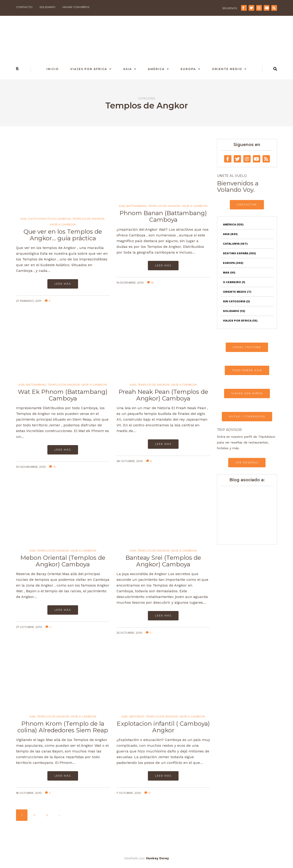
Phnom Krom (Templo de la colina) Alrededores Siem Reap (63, 727)
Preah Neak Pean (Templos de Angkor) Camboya (163, 395)
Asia (128, 69)
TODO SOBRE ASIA (247, 370)
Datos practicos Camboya (50, 219)
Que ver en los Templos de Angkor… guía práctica (63, 235)
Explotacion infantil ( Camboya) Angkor (163, 727)
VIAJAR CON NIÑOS (247, 393)
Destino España (239, 253)
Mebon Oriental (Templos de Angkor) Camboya (63, 561)
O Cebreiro (234, 282)
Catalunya (235, 244)
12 (148, 793)
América (156, 69)
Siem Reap (137, 717)
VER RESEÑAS (247, 462)
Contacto (24, 7)
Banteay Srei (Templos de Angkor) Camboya (163, 561)
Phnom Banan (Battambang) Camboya (163, 216)
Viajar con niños (76, 7)
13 (52, 467)
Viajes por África (89, 69)
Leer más (63, 284)
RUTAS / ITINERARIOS (247, 416)
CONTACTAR (247, 205)
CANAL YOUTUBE (247, 347)
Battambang (137, 206)
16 (150, 283)
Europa (188, 69)
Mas (229, 273)
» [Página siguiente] (60, 815)
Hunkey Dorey (157, 858)
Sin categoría (236, 301)
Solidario (47, 7)
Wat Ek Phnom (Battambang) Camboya (63, 395)
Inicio (53, 69)
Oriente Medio (227, 69)
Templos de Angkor (88, 219)
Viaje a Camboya (63, 224)
